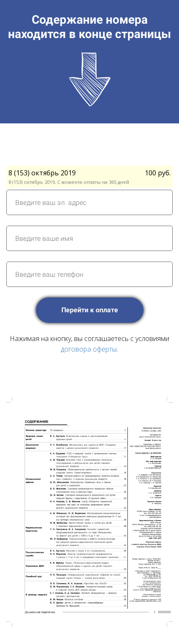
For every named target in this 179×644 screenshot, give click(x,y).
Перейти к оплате (90, 310)
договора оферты (89, 349)
